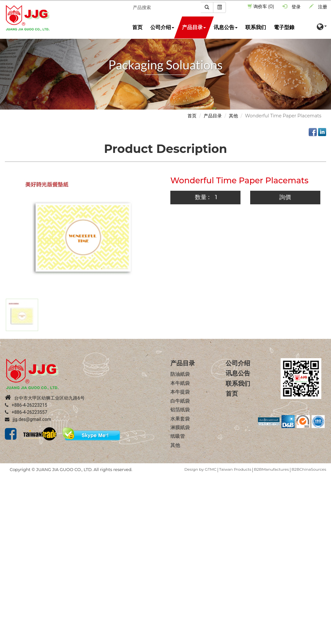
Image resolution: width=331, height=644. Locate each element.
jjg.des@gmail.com (28, 420)
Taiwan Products (235, 470)
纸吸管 (178, 436)
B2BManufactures (271, 470)
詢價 (285, 197)
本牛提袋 (180, 392)
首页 (137, 27)
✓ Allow (9, 492)
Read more (15, 537)
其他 (233, 116)
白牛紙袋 (180, 401)
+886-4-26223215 (26, 405)
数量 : (202, 197)
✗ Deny (8, 499)
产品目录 (194, 27)
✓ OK (183, 641)
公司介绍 (162, 27)
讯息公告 (226, 27)
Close (6, 479)
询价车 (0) (261, 6)
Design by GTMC (200, 470)
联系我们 (256, 27)
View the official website (58, 537)
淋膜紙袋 (180, 427)
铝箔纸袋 (180, 409)
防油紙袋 (180, 374)
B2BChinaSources (309, 470)
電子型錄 (284, 27)
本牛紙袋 (180, 383)
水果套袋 (180, 419)
